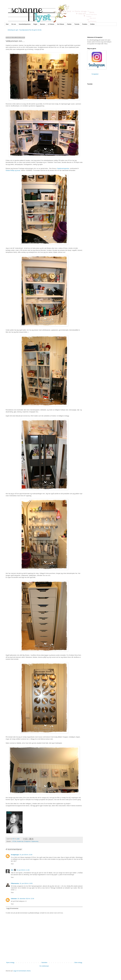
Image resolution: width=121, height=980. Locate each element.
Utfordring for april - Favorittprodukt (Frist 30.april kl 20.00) (24, 30)
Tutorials (77, 24)
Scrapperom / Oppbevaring (31, 841)
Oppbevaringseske (63, 168)
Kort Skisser (61, 24)
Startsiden (44, 963)
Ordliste (92, 24)
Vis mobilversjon (44, 966)
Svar (12, 864)
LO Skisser (51, 24)
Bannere (43, 24)
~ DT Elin (14, 841)
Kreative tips (20, 841)
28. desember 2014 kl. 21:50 (26, 899)
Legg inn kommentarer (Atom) (22, 971)
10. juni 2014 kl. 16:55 (26, 883)
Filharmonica (15, 883)
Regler (35, 24)
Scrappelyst (95, 74)
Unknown (14, 899)
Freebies (85, 24)
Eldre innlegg (78, 963)
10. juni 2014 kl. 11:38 (23, 870)
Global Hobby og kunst (13, 170)
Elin (12, 870)
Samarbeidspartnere (25, 24)
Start (7, 24)
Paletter (69, 24)
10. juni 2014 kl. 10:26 (26, 855)
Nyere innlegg (10, 963)
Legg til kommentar (12, 908)
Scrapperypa (15, 855)
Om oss (14, 24)
